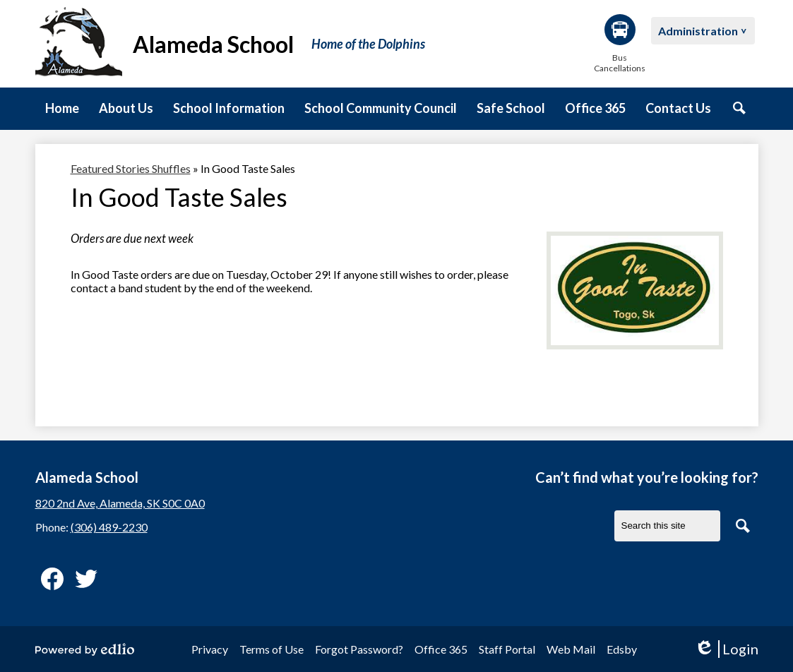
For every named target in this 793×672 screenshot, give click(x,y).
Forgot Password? (359, 649)
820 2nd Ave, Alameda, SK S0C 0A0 (120, 503)
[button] (126, 109)
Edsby (622, 649)
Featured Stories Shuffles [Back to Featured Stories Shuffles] (131, 168)
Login (726, 649)
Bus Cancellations (620, 44)
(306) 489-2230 (109, 527)
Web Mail (571, 649)
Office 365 (441, 649)
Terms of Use (272, 649)
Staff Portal (507, 649)
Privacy (210, 649)
